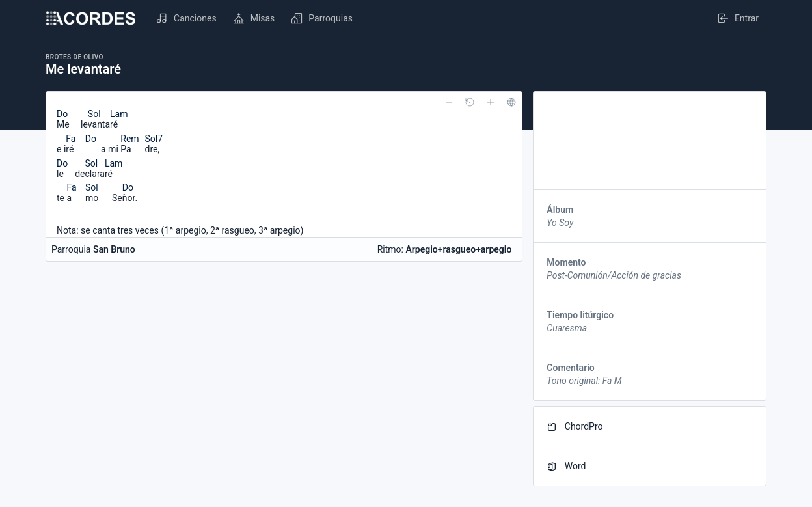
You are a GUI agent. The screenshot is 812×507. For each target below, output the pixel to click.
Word (566, 466)
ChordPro (575, 427)
